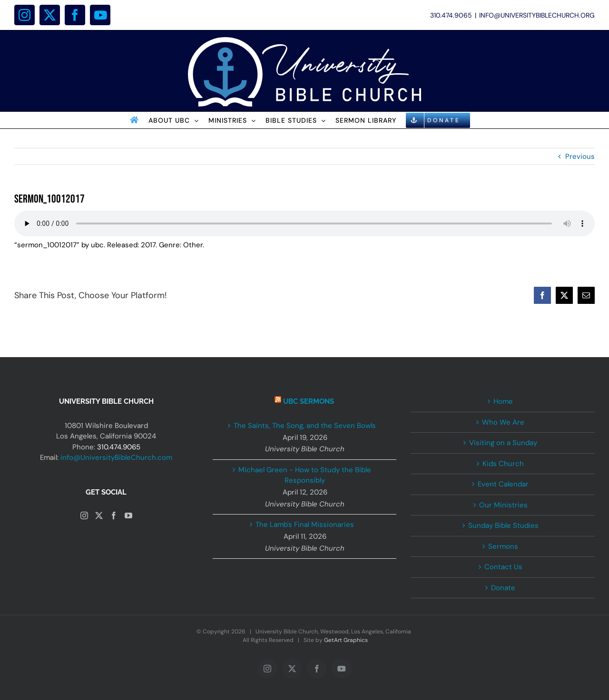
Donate (503, 588)
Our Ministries (503, 505)
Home (503, 401)
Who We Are (503, 422)
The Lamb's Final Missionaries (305, 525)
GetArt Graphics (346, 640)
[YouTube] (128, 515)
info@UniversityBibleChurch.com (116, 457)
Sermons (503, 546)
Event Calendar (503, 484)
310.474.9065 (119, 447)
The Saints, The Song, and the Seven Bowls (305, 426)
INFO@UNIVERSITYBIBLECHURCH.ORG (537, 15)
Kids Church (503, 464)
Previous (580, 156)
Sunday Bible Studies (503, 525)
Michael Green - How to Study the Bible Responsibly (305, 475)
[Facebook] (114, 515)
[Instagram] (84, 515)
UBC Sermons (309, 401)
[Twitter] (99, 515)
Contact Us (503, 567)
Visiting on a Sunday (503, 443)
